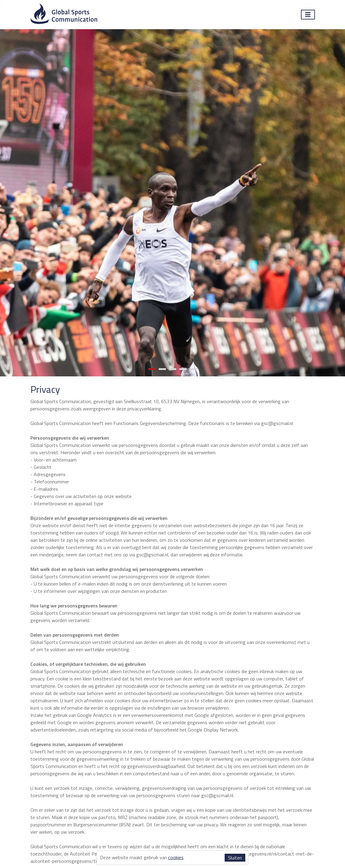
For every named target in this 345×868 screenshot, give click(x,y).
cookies (176, 857)
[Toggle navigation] (308, 15)
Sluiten (235, 858)
